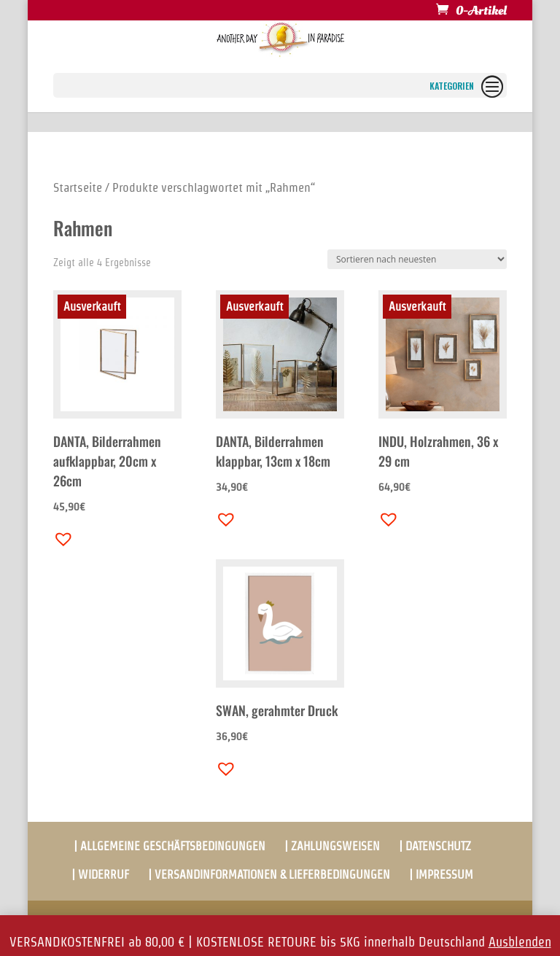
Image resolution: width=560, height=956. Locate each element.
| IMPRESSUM (441, 875)
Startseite (78, 187)
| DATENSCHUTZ (435, 846)
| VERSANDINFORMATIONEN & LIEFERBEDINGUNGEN (269, 875)
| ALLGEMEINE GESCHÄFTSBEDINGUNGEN (170, 846)
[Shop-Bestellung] (417, 259)
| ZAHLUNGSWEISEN (332, 846)
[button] (60, 535)
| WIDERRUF (100, 875)
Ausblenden (520, 942)
